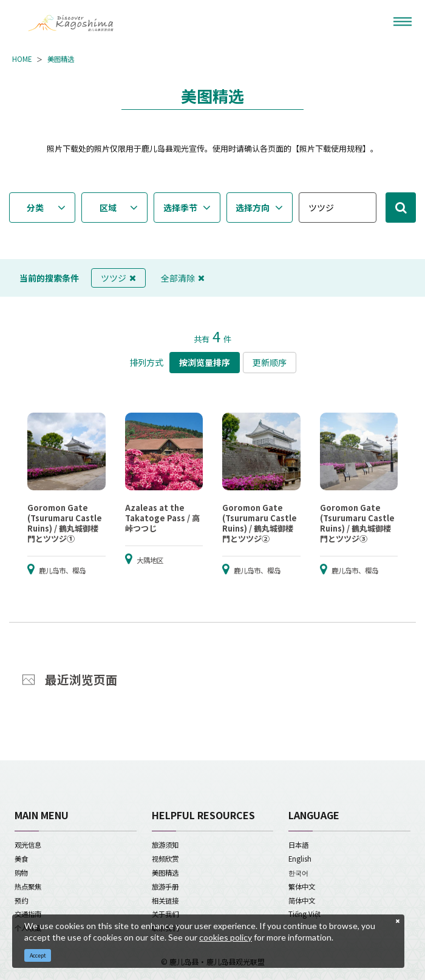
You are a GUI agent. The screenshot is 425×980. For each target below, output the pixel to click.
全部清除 (183, 278)
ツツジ (118, 278)
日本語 (298, 845)
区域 (108, 208)
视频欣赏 (165, 859)
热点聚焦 (28, 887)
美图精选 (61, 59)
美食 (21, 859)
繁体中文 (302, 887)
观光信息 (28, 845)
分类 (35, 208)
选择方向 (253, 208)
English (300, 859)
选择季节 (180, 208)
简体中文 (302, 901)
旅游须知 (165, 845)
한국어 (298, 873)
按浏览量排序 (205, 362)
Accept (38, 955)
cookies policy (226, 937)
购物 (21, 873)
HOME (22, 59)
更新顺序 (270, 362)
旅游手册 (165, 887)
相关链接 (165, 901)
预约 (21, 901)
